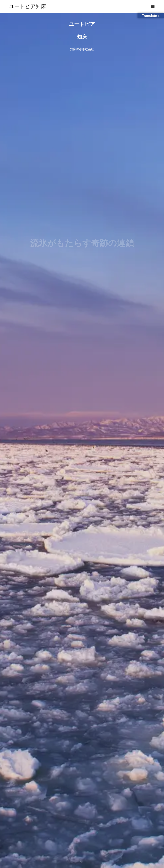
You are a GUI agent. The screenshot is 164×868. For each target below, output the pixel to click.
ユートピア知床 (28, 6)
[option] (82, 440)
